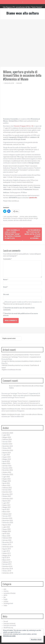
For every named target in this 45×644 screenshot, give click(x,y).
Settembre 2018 (8, 573)
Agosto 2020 (7, 525)
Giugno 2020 (7, 529)
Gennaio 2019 (7, 564)
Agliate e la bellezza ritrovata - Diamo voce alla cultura (19, 409)
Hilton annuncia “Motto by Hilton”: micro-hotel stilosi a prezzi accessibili (32, 234)
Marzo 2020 (6, 536)
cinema (6, 591)
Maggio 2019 (7, 556)
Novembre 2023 (8, 446)
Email (6, 287)
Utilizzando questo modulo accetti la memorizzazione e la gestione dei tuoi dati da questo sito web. (23, 303)
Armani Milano (33, 217)
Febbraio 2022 (7, 488)
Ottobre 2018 (7, 571)
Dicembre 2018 (7, 566)
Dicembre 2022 (7, 468)
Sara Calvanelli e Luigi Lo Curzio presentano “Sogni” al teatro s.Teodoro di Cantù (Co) (13, 234)
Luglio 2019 (6, 551)
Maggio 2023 (7, 459)
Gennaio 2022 (7, 490)
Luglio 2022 (6, 477)
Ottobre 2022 (7, 472)
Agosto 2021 (7, 501)
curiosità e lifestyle (12, 217)
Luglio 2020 (6, 527)
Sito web (6, 294)
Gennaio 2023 (7, 466)
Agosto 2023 (7, 453)
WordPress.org (8, 628)
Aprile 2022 (6, 483)
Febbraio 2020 (7, 538)
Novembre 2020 (8, 520)
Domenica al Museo (17, 218)
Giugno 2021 (7, 505)
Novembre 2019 (8, 542)
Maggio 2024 (7, 437)
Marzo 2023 (6, 464)
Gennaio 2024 (7, 442)
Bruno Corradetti (14, 386)
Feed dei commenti (10, 626)
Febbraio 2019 (7, 562)
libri (5, 597)
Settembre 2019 (8, 547)
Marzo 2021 (6, 512)
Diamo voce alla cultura (23, 13)
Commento (7, 259)
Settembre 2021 (8, 499)
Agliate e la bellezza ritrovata (12, 370)
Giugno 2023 (7, 457)
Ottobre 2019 (7, 545)
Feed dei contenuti (9, 623)
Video (5, 605)
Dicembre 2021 (7, 492)
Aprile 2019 (6, 558)
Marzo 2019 (6, 560)
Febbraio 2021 (7, 514)
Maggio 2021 (7, 507)
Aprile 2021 (6, 510)
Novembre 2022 (8, 470)
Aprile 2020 (6, 534)
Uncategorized (8, 603)
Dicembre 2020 (7, 518)
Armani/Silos (7, 218)
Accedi (6, 621)
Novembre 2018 (8, 569)
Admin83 (19, 83)
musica (6, 601)
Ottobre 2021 (7, 496)
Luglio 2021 (6, 503)
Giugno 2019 (7, 553)
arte (5, 217)
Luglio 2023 (6, 455)
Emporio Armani (28, 218)
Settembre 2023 (8, 450)
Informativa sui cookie (9, 636)
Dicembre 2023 (7, 444)
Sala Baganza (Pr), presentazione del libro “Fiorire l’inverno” (22, 7)
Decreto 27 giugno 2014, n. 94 (24, 126)
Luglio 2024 (6, 435)
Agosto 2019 (7, 549)
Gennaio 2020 (7, 540)
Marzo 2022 (6, 485)
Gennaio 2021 (7, 516)
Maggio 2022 (7, 481)
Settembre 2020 (8, 523)
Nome (6, 280)
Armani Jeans (24, 217)
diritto (5, 595)
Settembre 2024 (8, 433)
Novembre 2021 (8, 494)
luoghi (5, 599)
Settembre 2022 (8, 474)
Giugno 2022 (7, 479)
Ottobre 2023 (7, 448)
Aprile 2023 (6, 461)
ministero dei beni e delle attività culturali (20, 220)
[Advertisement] (22, 43)
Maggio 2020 (7, 531)
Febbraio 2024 (7, 439)
